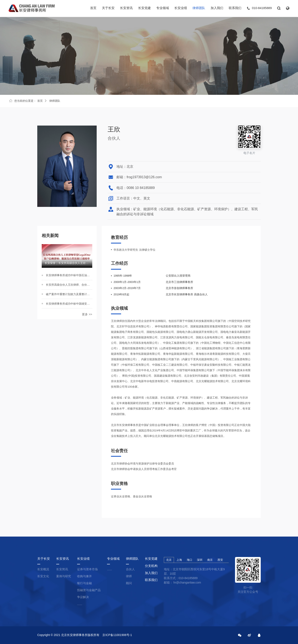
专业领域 (163, 8)
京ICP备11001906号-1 (117, 635)
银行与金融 (84, 583)
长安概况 (43, 569)
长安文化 (43, 576)
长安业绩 (181, 8)
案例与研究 (64, 576)
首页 (93, 8)
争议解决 (83, 597)
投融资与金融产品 (89, 590)
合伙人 (130, 569)
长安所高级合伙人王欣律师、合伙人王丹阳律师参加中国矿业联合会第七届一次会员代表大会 (69, 285)
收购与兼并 (84, 576)
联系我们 (235, 8)
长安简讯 (62, 569)
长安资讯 (126, 8)
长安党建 (144, 8)
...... (80, 604)
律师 (129, 576)
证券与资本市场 (87, 569)
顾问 (129, 583)
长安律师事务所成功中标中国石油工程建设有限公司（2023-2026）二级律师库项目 (69, 275)
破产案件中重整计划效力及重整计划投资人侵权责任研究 (69, 294)
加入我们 (217, 8)
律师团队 (199, 8)
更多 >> (87, 314)
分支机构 (151, 566)
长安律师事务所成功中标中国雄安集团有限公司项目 (69, 304)
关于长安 (108, 8)
